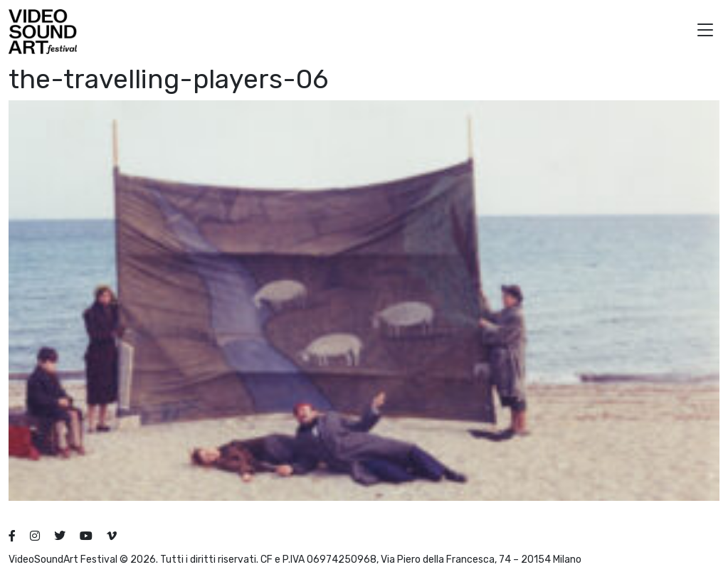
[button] (705, 32)
